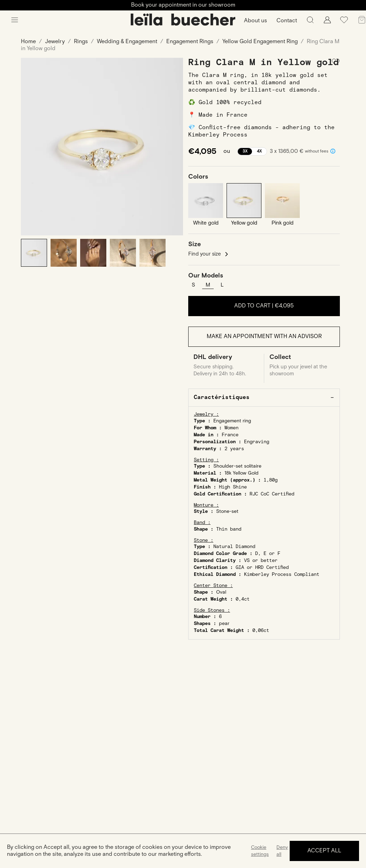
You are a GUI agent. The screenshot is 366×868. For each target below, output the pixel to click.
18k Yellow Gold (242, 473)
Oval (221, 592)
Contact (287, 21)
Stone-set (227, 511)
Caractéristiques (222, 397)
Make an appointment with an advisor (264, 337)
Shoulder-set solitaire (237, 466)
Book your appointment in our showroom (183, 5)
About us (256, 21)
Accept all (324, 851)
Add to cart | (264, 306)
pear (224, 624)
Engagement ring (232, 421)
